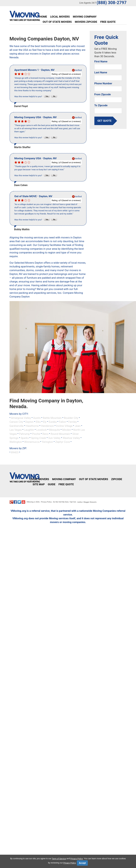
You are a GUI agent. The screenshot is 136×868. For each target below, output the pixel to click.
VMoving (30, 502)
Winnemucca (32, 442)
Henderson (47, 426)
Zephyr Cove (63, 442)
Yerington (47, 442)
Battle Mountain (52, 418)
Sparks (25, 438)
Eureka (53, 422)
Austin (37, 418)
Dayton (30, 422)
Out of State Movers (57, 22)
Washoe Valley (71, 438)
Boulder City (71, 418)
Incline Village (64, 426)
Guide (51, 484)
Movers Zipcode (86, 22)
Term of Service (59, 859)
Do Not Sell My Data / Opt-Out (64, 502)
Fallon (62, 422)
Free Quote (108, 22)
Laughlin (29, 430)
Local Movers (60, 17)
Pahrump (24, 434)
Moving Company (85, 17)
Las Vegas (16, 430)
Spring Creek (38, 438)
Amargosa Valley (21, 418)
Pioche (36, 434)
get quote (105, 121)
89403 (15, 452)
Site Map (39, 484)
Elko (38, 422)
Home (43, 17)
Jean (78, 426)
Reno (45, 434)
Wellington (16, 442)
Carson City (16, 422)
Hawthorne (32, 426)
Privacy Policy (46, 502)
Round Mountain (60, 434)
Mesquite (54, 430)
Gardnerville (17, 426)
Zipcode (117, 479)
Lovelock (42, 430)
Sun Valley (54, 438)
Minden (67, 430)
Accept (82, 863)
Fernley (72, 422)
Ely (45, 422)
